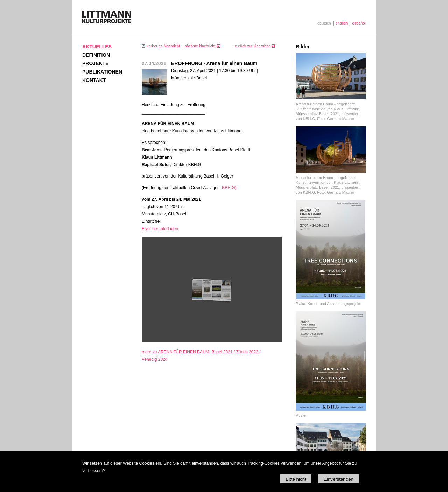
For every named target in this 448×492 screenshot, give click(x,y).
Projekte (95, 63)
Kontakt (94, 80)
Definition (96, 55)
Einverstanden (339, 479)
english (342, 23)
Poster (301, 415)
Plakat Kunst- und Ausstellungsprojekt (328, 304)
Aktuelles (97, 47)
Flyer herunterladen (160, 229)
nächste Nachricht (200, 46)
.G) (229, 188)
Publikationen (102, 72)
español (359, 23)
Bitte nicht (296, 479)
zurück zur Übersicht (252, 46)
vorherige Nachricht (163, 46)
